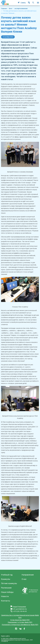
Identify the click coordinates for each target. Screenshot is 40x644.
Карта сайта (5, 636)
